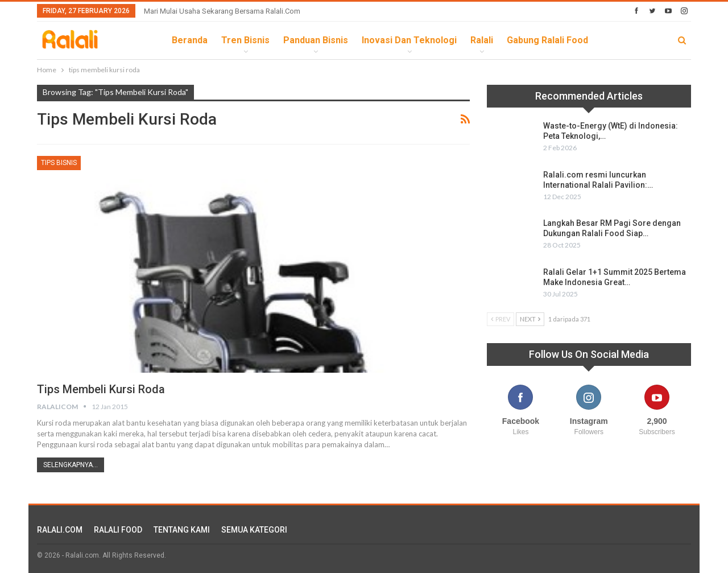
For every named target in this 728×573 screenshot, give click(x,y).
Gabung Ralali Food (547, 40)
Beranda (190, 40)
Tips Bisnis (59, 163)
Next (530, 319)
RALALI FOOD (118, 530)
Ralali (482, 40)
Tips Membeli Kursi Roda (101, 389)
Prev (500, 319)
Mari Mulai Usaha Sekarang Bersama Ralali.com (222, 11)
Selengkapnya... (71, 465)
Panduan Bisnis (316, 40)
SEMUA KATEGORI (254, 530)
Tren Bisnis (245, 40)
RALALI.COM (60, 530)
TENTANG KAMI (182, 530)
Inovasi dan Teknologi (409, 40)
